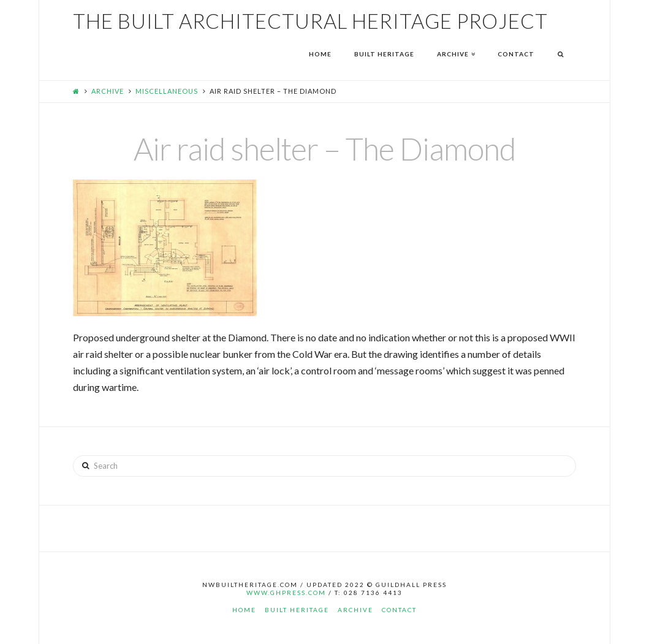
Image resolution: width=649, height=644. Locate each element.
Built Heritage (297, 610)
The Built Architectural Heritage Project (310, 21)
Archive (108, 91)
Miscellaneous (167, 91)
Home (244, 610)
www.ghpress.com (286, 593)
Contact (399, 610)
